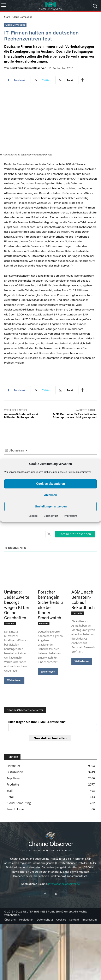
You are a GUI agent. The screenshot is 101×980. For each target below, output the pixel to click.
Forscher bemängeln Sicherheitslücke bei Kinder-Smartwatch (50, 605)
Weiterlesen (14, 680)
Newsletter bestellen (50, 738)
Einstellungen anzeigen (51, 506)
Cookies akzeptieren (50, 484)
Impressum (71, 516)
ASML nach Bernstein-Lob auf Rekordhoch (83, 600)
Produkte (10, 623)
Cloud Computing (22, 17)
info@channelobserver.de (64, 884)
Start (7, 17)
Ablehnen (50, 495)
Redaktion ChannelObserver (28, 68)
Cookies (33, 516)
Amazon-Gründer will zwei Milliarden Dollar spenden (21, 416)
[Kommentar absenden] (75, 534)
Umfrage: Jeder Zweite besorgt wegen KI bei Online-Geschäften (17, 605)
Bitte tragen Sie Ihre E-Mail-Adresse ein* (37, 722)
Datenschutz (51, 516)
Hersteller (78, 613)
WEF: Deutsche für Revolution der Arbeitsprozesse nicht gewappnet (75, 416)
